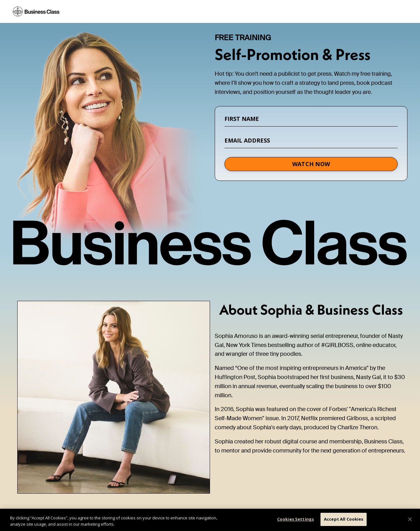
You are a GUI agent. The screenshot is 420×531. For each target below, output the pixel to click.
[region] (210, 520)
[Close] (410, 519)
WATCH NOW (311, 164)
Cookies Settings (296, 519)
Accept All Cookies (344, 519)
